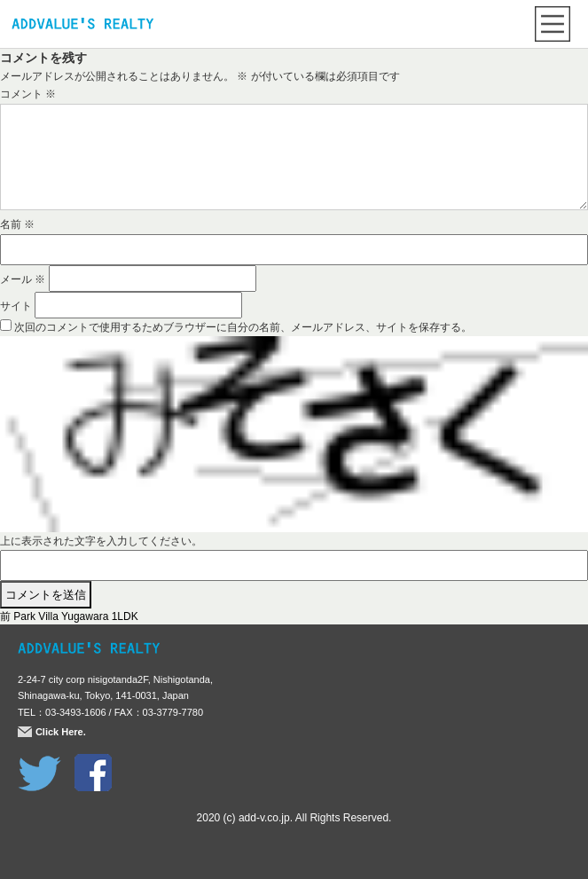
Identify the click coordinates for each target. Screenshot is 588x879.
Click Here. (61, 732)
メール (23, 279)
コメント (28, 94)
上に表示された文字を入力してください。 (101, 541)
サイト (16, 306)
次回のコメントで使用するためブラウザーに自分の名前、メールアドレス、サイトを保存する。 (243, 327)
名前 (17, 224)
